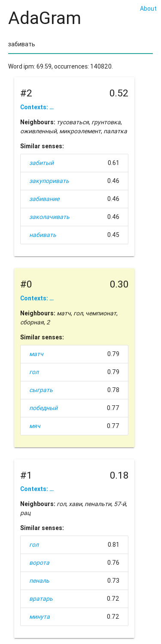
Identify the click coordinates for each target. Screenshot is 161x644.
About (148, 9)
